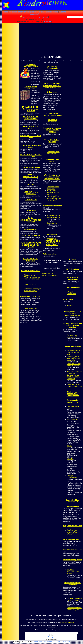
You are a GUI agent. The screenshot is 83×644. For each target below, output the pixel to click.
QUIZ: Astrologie (73, 269)
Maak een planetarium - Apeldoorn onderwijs (33, 278)
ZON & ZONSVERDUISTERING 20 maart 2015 (31, 220)
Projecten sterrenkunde (73, 526)
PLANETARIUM (48, 273)
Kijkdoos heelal (30, 275)
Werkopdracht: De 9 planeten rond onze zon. (74, 353)
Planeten (70, 459)
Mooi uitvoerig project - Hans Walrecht (72, 532)
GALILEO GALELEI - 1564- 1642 (31, 137)
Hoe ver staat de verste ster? (53, 188)
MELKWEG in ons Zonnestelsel (31, 193)
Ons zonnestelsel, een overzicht (53, 153)
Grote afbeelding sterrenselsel (73, 501)
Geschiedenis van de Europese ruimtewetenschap (73, 313)
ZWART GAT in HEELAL (31, 236)
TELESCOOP (31, 211)
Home (5, 12)
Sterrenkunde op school (73, 560)
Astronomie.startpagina (33, 289)
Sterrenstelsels (72, 420)
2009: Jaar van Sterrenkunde (52, 67)
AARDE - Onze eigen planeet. (31, 127)
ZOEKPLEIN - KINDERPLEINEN (31, 66)
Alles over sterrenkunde (52, 206)
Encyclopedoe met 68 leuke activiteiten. (74, 365)
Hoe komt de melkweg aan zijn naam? (53, 192)
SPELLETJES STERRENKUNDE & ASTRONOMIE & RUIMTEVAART (52, 242)
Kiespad (70, 306)
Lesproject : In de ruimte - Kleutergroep (75, 385)
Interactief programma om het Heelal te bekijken (52, 130)
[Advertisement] (11, 56)
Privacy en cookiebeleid (48, 12)
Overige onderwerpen (72, 477)
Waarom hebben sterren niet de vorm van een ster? (54, 198)
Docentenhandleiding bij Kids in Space (75, 599)
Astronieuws (52, 234)
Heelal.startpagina (31, 291)
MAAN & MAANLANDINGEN (31, 176)
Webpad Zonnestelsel (72, 293)
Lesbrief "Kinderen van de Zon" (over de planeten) (73, 325)
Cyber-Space (52, 92)
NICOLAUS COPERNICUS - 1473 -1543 (31, 156)
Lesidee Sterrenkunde (73, 346)
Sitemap (66, 642)
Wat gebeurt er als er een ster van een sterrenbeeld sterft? (52, 177)
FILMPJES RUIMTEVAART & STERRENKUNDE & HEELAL (31, 245)
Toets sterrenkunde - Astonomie (74, 372)
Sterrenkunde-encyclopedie (73, 401)
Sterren (70, 446)
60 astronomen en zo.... (73, 540)
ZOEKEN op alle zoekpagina (31, 88)
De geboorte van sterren (52, 160)
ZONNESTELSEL (31, 229)
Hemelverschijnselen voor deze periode (54, 216)
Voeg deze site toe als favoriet (34, 17)
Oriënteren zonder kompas (31, 296)
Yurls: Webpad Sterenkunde (73, 278)
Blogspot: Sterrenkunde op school (73, 572)
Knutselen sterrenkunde (31, 271)
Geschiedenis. (52, 223)
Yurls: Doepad (69, 299)
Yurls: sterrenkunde (50, 254)
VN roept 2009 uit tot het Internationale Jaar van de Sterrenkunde (52, 86)
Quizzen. (73, 259)
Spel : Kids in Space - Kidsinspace (73, 584)
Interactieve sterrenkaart (52, 121)
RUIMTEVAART (31, 200)
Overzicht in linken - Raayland (52, 141)
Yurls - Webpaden (73, 288)
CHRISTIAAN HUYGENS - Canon (31, 146)
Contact (48, 22)
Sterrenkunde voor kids (73, 550)
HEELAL (31, 184)
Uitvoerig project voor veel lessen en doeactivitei (74, 358)
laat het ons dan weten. (67, 623)
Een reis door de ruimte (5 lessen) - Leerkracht (74, 377)
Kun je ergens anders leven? (72, 336)
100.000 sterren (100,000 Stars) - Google (52, 114)
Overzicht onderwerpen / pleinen (23, 12)
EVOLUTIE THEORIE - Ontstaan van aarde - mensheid (31, 109)
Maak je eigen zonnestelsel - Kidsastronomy (73, 394)
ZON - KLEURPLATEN (50, 275)
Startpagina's (30, 285)
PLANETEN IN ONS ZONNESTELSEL (31, 118)
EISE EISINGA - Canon (31, 167)
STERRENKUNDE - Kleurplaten (31, 260)
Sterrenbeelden (31, 308)
